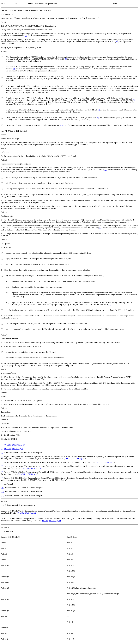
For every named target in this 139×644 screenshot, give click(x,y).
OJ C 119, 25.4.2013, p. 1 (105, 462)
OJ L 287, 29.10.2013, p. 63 (15, 445)
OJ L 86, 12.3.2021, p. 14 (52, 521)
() (26, 36)
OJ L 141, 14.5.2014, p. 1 (14, 449)
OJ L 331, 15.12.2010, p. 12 (75, 459)
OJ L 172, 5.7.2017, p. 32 (32, 468)
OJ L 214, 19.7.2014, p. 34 (28, 474)
